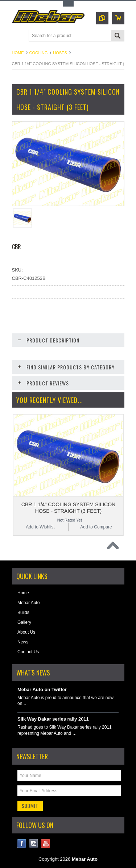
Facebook (22, 843)
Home (18, 53)
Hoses (60, 53)
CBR (17, 247)
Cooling (39, 53)
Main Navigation (18, 36)
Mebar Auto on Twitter (42, 689)
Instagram (34, 843)
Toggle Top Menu (68, 4)
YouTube (46, 843)
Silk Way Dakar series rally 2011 (53, 719)
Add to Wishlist (40, 527)
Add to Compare (96, 527)
